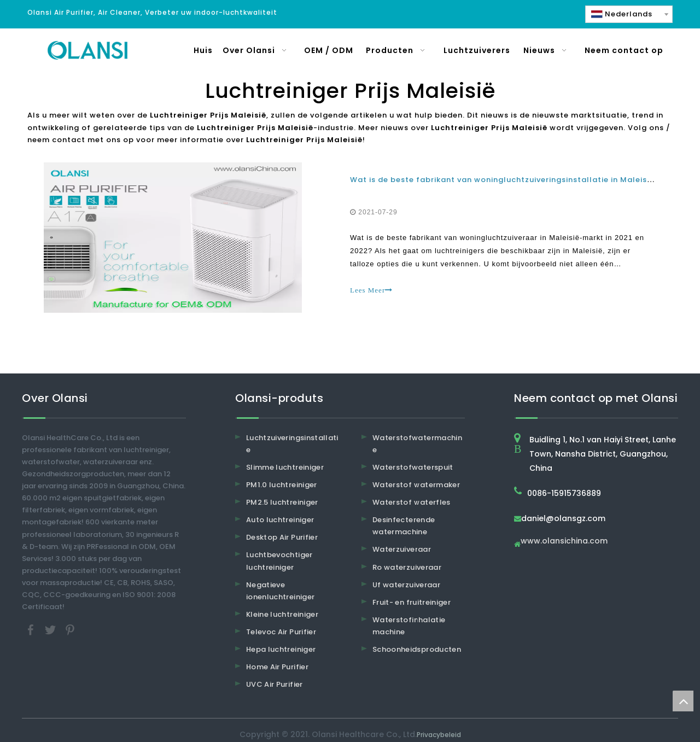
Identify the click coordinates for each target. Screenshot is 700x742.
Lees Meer (371, 290)
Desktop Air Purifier (282, 537)
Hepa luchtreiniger (281, 649)
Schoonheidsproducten (417, 649)
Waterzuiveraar (402, 549)
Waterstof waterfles (412, 502)
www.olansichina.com (564, 542)
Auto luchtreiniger (280, 520)
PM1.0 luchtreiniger (282, 485)
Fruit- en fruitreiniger (412, 602)
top (683, 701)
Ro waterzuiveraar (407, 567)
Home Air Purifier (277, 667)
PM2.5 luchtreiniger (282, 502)
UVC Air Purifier (275, 684)
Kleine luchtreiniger (282, 614)
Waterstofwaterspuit (413, 467)
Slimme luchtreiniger (285, 467)
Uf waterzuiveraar (406, 585)
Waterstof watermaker (416, 485)
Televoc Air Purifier (281, 632)
